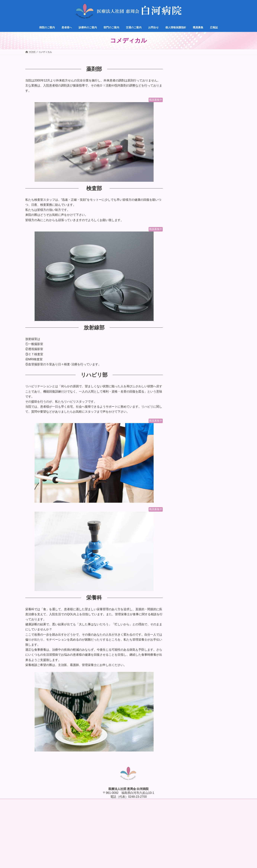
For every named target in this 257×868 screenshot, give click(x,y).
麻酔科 (184, 132)
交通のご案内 (185, 167)
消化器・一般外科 (190, 125)
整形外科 (185, 118)
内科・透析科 (187, 96)
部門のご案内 (185, 160)
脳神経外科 (186, 111)
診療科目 (182, 89)
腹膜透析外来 (187, 147)
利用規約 (163, 813)
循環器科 (185, 104)
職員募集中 (156, 100)
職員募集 (182, 182)
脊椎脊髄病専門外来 (191, 140)
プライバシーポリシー (145, 813)
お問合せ (182, 174)
